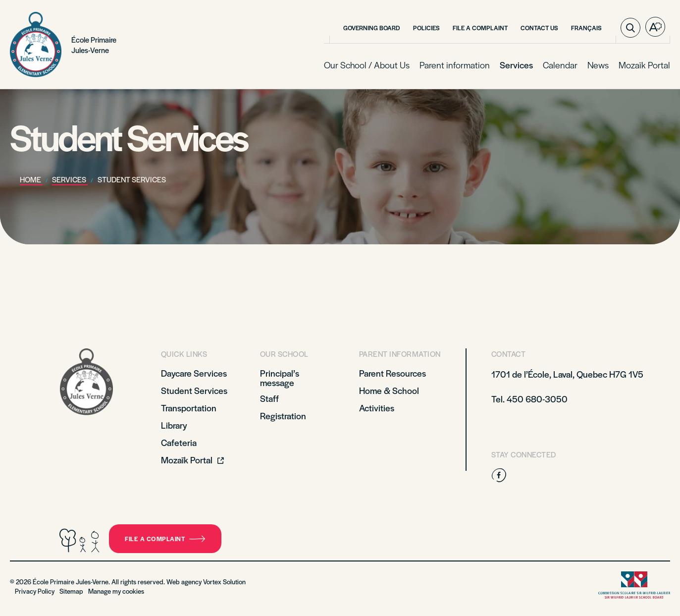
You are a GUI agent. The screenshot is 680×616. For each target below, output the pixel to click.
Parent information (455, 65)
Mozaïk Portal (644, 65)
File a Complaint (480, 28)
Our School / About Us (367, 65)
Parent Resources (392, 373)
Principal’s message (280, 378)
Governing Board (372, 28)
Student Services (194, 390)
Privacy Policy (35, 591)
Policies (426, 28)
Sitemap (71, 591)
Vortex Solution (224, 582)
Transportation (189, 408)
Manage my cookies (116, 591)
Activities (377, 408)
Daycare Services (194, 373)
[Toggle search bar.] (630, 28)
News (598, 65)
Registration (283, 416)
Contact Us (539, 28)
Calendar (560, 65)
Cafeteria (179, 442)
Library (174, 425)
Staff (269, 398)
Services (516, 65)
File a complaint (165, 539)
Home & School (389, 390)
